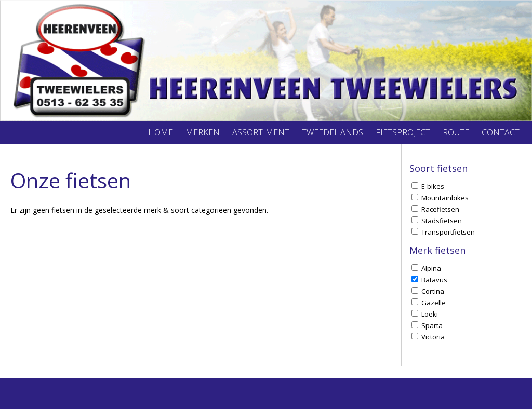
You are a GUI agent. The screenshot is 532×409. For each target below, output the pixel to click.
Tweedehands (332, 132)
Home (161, 132)
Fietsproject (403, 132)
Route (456, 132)
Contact (501, 132)
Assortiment (261, 132)
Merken (203, 132)
